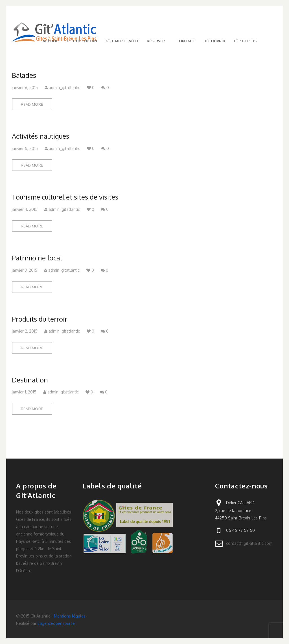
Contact (186, 41)
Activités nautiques (40, 136)
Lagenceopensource (56, 623)
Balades (24, 75)
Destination (30, 380)
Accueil (50, 41)
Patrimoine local (37, 258)
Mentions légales (70, 616)
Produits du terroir (40, 319)
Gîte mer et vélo (122, 41)
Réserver (157, 41)
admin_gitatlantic (62, 88)
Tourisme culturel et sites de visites (65, 197)
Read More (32, 104)
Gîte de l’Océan (82, 41)
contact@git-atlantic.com (249, 543)
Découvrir (214, 41)
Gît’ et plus (245, 41)
